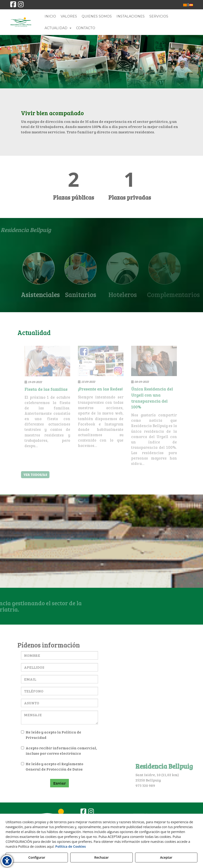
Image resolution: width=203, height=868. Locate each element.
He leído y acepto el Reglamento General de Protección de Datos (52, 766)
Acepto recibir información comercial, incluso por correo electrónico (59, 750)
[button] (13, 5)
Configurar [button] (37, 857)
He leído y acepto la (51, 735)
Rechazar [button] (101, 857)
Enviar (59, 783)
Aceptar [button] (166, 857)
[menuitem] (185, 5)
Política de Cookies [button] (71, 846)
